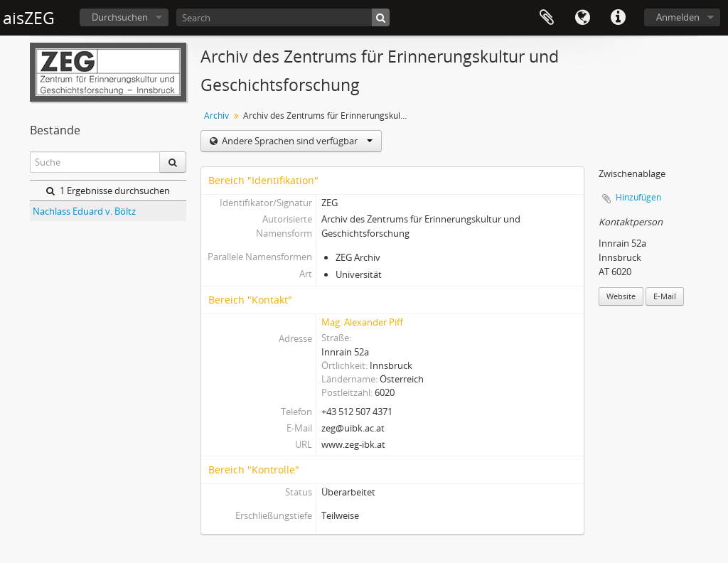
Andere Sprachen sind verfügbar (296, 141)
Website (621, 296)
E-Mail (665, 296)
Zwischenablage (547, 18)
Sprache (582, 18)
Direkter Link (618, 18)
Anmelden (678, 17)
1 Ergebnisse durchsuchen (108, 191)
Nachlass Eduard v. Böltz (84, 211)
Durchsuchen (120, 17)
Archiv (216, 116)
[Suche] (381, 17)
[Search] (283, 17)
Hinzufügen (638, 197)
